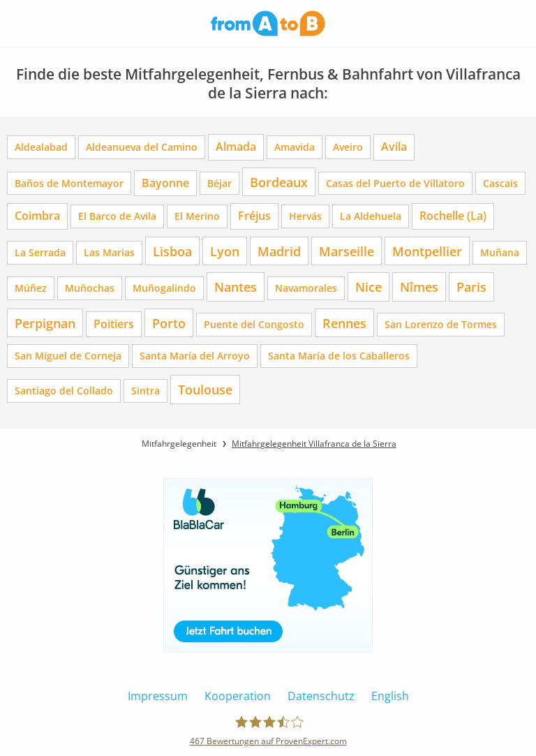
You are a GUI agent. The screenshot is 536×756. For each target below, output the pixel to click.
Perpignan (45, 323)
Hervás (305, 216)
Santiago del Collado (64, 391)
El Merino (197, 216)
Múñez (31, 288)
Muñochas (90, 288)
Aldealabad (41, 147)
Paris (471, 287)
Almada (236, 147)
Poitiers (114, 324)
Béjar (219, 183)
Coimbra (37, 216)
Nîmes (419, 287)
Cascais (500, 183)
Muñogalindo (164, 288)
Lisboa (172, 251)
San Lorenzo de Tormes (441, 324)
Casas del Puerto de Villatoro (395, 183)
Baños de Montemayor (69, 183)
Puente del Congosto (254, 324)
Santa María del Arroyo (195, 356)
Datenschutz (321, 696)
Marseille (347, 251)
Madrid (279, 251)
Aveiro (348, 147)
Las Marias (109, 252)
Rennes (344, 323)
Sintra (146, 391)
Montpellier (427, 251)
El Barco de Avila (117, 216)
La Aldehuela (371, 216)
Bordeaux (279, 182)
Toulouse (205, 389)
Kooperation (238, 696)
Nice (368, 287)
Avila (394, 147)
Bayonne (165, 183)
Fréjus (254, 216)
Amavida (295, 147)
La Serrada (40, 252)
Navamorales (306, 288)
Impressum (158, 696)
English (390, 696)
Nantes (236, 287)
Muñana (500, 252)
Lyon (225, 251)
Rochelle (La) (453, 216)
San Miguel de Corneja (68, 356)
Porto (169, 323)
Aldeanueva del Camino (142, 147)
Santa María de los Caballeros (339, 356)
